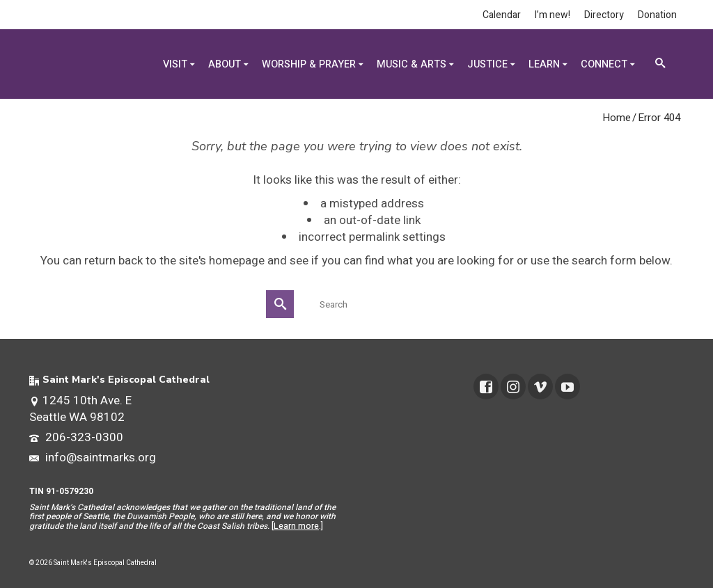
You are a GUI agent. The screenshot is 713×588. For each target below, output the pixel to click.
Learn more (296, 526)
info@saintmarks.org (93, 458)
